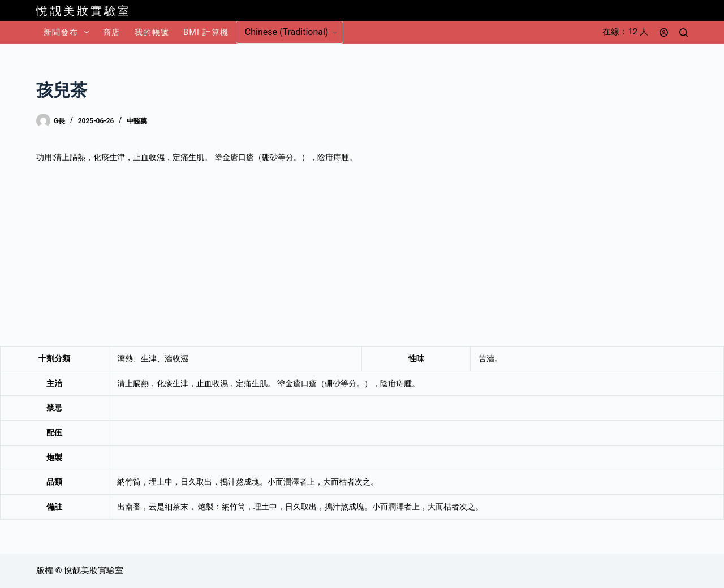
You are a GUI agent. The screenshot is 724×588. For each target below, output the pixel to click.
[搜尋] (684, 33)
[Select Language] (290, 32)
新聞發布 (68, 32)
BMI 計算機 (206, 32)
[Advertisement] (362, 255)
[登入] (664, 33)
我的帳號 (152, 32)
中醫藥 (137, 121)
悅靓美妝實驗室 (84, 11)
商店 (112, 32)
